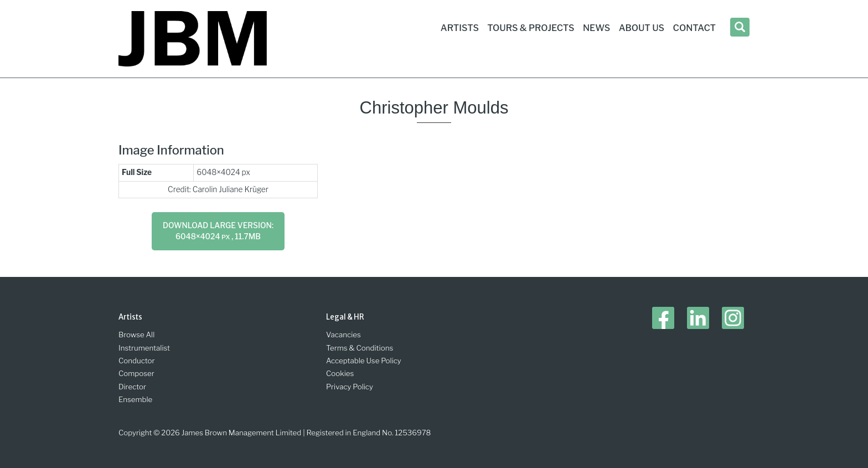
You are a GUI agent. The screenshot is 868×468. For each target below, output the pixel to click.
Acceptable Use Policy (364, 361)
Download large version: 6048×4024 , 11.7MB (218, 231)
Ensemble (135, 399)
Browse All (136, 335)
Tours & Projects (531, 28)
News (596, 28)
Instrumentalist (144, 348)
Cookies (340, 373)
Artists (460, 28)
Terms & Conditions (360, 348)
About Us (642, 28)
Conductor (137, 361)
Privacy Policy (350, 387)
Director (132, 387)
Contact (694, 28)
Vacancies (343, 335)
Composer (136, 373)
